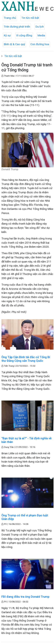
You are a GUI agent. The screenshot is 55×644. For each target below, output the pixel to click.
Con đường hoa (40, 44)
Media (41, 35)
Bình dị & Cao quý (14, 44)
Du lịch (40, 27)
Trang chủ (10, 18)
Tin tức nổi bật (30, 18)
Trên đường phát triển (17, 27)
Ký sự (7, 35)
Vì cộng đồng (24, 35)
